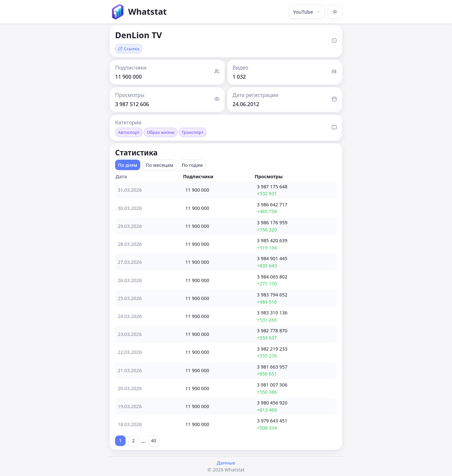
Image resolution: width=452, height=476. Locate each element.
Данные (226, 463)
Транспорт (193, 132)
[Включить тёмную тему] (335, 12)
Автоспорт (129, 132)
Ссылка (129, 49)
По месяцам (159, 165)
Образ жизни (160, 132)
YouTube (307, 12)
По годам (192, 165)
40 (154, 441)
